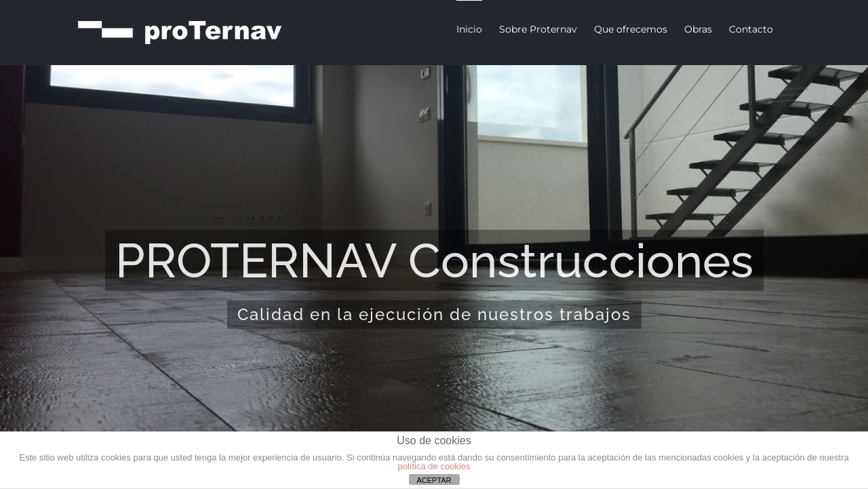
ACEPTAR (434, 480)
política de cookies (434, 466)
